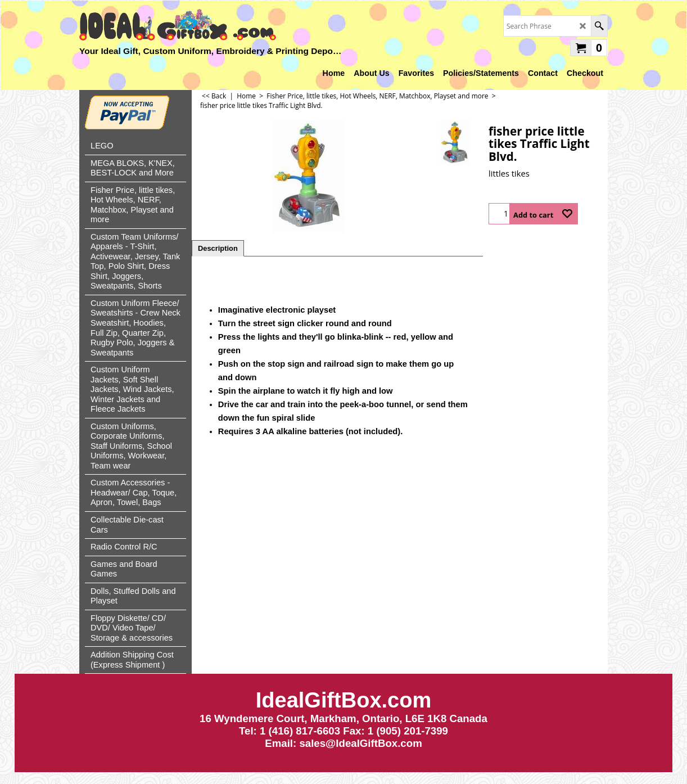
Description (218, 248)
